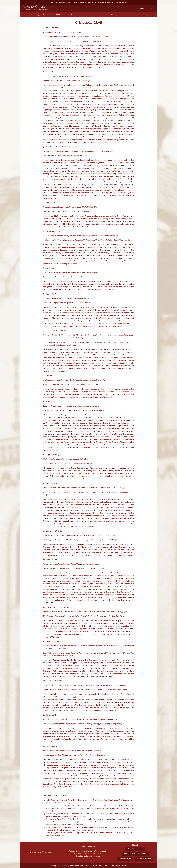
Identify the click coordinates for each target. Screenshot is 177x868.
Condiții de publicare (98, 15)
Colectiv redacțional (77, 15)
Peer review (135, 15)
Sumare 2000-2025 (57, 15)
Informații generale (37, 15)
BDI (146, 15)
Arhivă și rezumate (118, 15)
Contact (142, 9)
